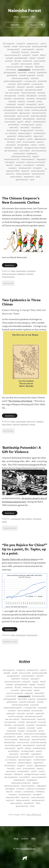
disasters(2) (41, 119)
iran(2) (39, 101)
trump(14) (21, 43)
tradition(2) (11, 104)
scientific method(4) (27, 75)
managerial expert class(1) (35, 148)
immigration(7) (13, 49)
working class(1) (28, 124)
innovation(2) (19, 98)
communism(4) (24, 69)
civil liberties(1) (39, 133)
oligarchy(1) (38, 136)
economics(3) (37, 84)
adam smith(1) (16, 177)
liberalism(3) (31, 95)
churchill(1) (25, 127)
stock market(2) (11, 113)
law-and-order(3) (12, 93)
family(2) (8, 98)
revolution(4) (11, 69)
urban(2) (21, 104)
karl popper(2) (9, 110)
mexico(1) (10, 174)
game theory (7, 424)
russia (4, 522)
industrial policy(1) (12, 159)
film (23, 519)
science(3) (34, 78)
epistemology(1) (25, 133)
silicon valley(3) (24, 84)
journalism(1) (29, 165)
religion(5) (29, 67)
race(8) (15, 46)
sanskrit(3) (40, 87)
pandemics (21, 274)
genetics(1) (12, 136)
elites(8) (7, 46)
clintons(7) (15, 52)
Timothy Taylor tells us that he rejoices (20, 559)
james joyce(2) (23, 116)
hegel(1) (36, 156)
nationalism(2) (29, 119)
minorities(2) (10, 122)
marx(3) (40, 75)
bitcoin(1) (39, 130)
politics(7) (26, 55)
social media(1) (29, 142)
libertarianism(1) (28, 159)
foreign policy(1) (27, 130)
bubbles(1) (40, 165)
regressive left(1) (13, 171)
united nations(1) (38, 171)
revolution (37, 519)
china (13, 271)
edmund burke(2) (39, 113)
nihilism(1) (18, 148)
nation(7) (40, 49)
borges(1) (21, 139)
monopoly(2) (31, 104)
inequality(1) (36, 127)
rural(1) (30, 139)
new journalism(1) (39, 150)
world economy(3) (16, 90)
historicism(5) (26, 64)
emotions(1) (11, 145)
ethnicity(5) (39, 67)
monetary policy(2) (39, 110)
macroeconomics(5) (15, 67)
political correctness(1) (36, 162)
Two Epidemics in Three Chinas (21, 302)
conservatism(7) (28, 49)
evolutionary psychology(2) (35, 107)
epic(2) (41, 104)
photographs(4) (10, 72)
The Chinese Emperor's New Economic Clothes (21, 200)
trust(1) (42, 145)
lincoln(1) (11, 142)
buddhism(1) (32, 153)
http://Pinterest (34, 814)
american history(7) (13, 55)
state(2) (20, 110)
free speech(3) (10, 95)
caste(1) (34, 145)
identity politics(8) (39, 46)
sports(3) (30, 87)
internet (16, 424)
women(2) (31, 101)
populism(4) (42, 72)
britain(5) (41, 58)
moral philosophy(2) (13, 119)
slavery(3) (41, 93)
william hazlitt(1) (25, 136)
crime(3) (21, 95)
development (32, 635)
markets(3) (42, 81)
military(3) (11, 87)
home (32, 179)
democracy (31, 421)
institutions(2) (10, 116)
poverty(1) (21, 162)
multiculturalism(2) (38, 116)
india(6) (32, 58)
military (29, 519)
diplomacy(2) (25, 113)
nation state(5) (40, 61)
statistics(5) (27, 61)
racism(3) (12, 84)
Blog (16, 17)
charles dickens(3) (28, 93)
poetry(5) (9, 61)
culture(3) (21, 87)
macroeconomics (9, 274)
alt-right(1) (37, 168)
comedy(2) (30, 98)
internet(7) (35, 52)
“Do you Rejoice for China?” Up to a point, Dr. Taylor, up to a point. (24, 549)
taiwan (32, 424)
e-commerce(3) (30, 81)
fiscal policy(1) (13, 130)
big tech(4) (22, 72)
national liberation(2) (13, 107)
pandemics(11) (33, 43)
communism (21, 271)
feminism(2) (41, 98)
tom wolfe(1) (25, 150)
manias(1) (13, 168)
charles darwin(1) (23, 174)
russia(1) (18, 165)
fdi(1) (38, 177)
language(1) (41, 159)
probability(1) (14, 124)
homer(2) (42, 95)
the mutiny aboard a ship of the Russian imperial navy (24, 500)
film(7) (43, 55)
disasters (40, 421)
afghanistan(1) (40, 139)
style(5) (37, 64)
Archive (25, 17)
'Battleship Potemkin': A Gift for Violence (21, 450)
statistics (30, 274)
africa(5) (18, 61)
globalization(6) (21, 58)
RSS (33, 17)
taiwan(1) (8, 148)
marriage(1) (10, 162)
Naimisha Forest (28, 848)
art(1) (19, 142)
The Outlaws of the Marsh (20, 401)
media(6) (9, 58)
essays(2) (21, 101)
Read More (10, 265)
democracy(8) (25, 46)
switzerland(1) (19, 153)
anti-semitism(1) (11, 150)
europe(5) (15, 64)
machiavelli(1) (23, 145)
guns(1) (39, 124)
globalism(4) (12, 75)
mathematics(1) (38, 174)
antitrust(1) (14, 127)
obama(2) (12, 101)
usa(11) (43, 43)
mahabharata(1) (39, 122)
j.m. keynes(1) (11, 133)
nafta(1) (28, 122)
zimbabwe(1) (29, 177)
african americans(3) (20, 78)
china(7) (35, 55)
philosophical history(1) (21, 156)
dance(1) (9, 165)
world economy (8, 277)
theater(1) (25, 171)
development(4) (38, 69)
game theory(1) (22, 179)
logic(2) (20, 122)
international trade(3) (34, 90)
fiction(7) (25, 52)
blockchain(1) (10, 139)
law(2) (27, 110)
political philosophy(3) (13, 81)
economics (31, 271)
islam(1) (40, 142)
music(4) (32, 72)
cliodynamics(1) (25, 168)
